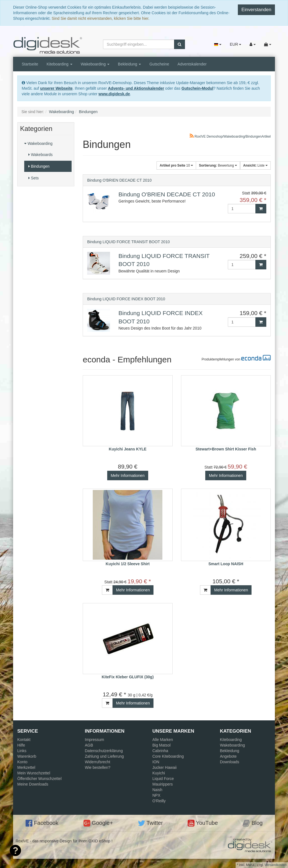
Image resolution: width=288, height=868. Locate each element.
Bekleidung (129, 64)
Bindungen (39, 166)
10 (176, 165)
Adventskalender (192, 64)
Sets (34, 178)
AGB (89, 745)
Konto (22, 762)
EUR (235, 44)
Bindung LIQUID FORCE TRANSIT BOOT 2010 (128, 242)
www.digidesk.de (114, 94)
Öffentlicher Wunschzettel (39, 779)
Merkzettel (26, 767)
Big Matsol (161, 745)
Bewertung (218, 165)
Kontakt (24, 740)
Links (22, 751)
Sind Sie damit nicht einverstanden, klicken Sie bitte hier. (101, 18)
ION (156, 762)
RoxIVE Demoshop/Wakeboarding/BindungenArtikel (230, 136)
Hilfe (21, 745)
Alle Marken (163, 740)
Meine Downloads (33, 784)
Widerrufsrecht (98, 762)
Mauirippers (163, 784)
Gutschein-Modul (197, 88)
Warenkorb (27, 756)
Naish (157, 790)
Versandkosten (276, 865)
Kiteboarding (59, 64)
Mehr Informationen (128, 476)
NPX (156, 795)
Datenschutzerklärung (104, 751)
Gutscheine (159, 64)
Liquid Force (163, 779)
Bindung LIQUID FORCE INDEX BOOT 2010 (126, 299)
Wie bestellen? (98, 767)
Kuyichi (159, 773)
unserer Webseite (56, 88)
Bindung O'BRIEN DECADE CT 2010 (119, 180)
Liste (255, 165)
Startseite (30, 64)
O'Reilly (159, 801)
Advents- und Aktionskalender (136, 88)
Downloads (230, 762)
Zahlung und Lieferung (104, 756)
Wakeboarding (95, 64)
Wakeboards (41, 155)
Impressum (95, 740)
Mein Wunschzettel (34, 773)
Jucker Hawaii (164, 767)
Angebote (228, 756)
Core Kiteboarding (168, 756)
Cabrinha (160, 751)
